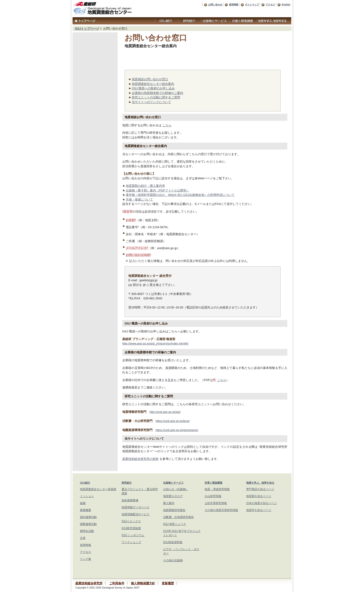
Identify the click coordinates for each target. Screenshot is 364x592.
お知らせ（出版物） (176, 489)
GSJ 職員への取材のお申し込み (153, 88)
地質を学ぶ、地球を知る (260, 483)
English (286, 5)
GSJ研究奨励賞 (131, 528)
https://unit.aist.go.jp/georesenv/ (177, 430)
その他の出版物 (173, 560)
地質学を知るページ (259, 510)
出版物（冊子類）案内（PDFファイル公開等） (157, 190)
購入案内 (169, 503)
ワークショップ (131, 542)
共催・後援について (139, 199)
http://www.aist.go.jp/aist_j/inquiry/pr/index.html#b (155, 343)
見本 (171, 380)
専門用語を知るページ (260, 489)
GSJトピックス (131, 521)
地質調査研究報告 (174, 510)
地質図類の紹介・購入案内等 (145, 186)
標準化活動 (87, 531)
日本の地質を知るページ (261, 503)
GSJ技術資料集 (173, 542)
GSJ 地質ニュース (175, 524)
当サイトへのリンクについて (151, 102)
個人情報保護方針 (143, 583)
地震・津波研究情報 (217, 489)
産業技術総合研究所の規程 (140, 459)
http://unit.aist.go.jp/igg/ (165, 412)
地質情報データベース (136, 507)
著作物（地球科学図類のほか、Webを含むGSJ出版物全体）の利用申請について (180, 195)
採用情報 (234, 5)
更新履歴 (168, 583)
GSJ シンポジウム (133, 535)
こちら (167, 125)
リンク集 (86, 559)
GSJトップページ (87, 28)
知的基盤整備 (130, 500)
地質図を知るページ (259, 496)
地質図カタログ (173, 496)
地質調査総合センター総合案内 (153, 84)
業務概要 (86, 510)
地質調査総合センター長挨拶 (98, 489)
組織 (83, 503)
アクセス (270, 5)
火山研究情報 (213, 496)
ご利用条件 (117, 583)
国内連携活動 (88, 517)
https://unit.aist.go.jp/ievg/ (173, 421)
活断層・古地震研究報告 (179, 517)
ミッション (87, 496)
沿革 (83, 538)
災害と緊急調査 (213, 483)
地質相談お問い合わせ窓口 (150, 79)
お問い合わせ (215, 5)
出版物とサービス (173, 483)
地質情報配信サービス (136, 514)
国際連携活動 (88, 524)
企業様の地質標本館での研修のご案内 (157, 93)
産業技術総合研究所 (89, 583)
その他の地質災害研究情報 (221, 510)
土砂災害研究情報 (216, 503)
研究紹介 (127, 483)
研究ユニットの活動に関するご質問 (156, 97)
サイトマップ (252, 5)
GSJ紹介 (85, 483)
